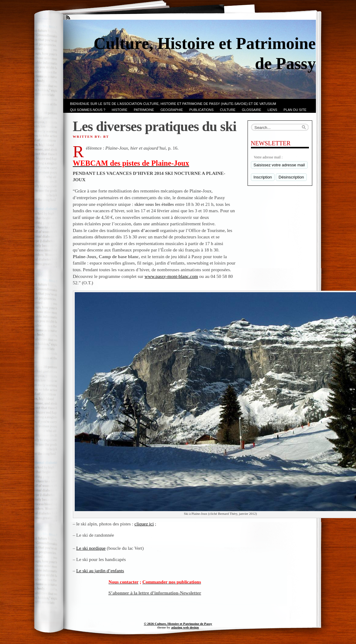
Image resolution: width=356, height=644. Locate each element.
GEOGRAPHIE (172, 110)
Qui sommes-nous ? (88, 110)
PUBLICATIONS (201, 110)
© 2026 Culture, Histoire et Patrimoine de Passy (178, 624)
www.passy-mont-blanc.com (171, 276)
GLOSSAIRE (252, 110)
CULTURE (228, 110)
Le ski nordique (91, 548)
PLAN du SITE (295, 110)
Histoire (120, 110)
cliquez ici (144, 524)
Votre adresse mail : (268, 157)
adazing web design (185, 627)
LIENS (272, 110)
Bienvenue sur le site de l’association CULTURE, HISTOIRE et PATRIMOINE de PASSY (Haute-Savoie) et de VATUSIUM (173, 104)
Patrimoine (144, 110)
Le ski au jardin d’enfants (100, 571)
